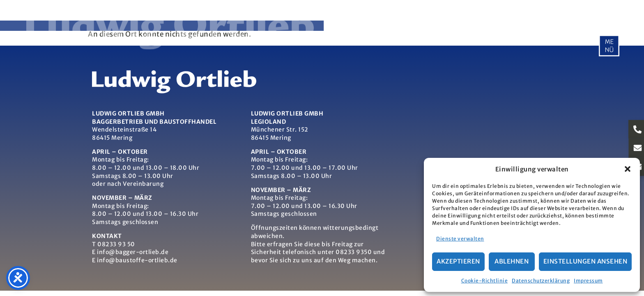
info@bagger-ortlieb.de (133, 252)
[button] (628, 169)
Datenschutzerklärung (541, 281)
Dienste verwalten (460, 239)
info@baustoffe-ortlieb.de (137, 260)
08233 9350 (354, 252)
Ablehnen (512, 261)
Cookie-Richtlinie (485, 281)
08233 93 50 (116, 244)
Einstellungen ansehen (585, 261)
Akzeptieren (458, 261)
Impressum (588, 281)
